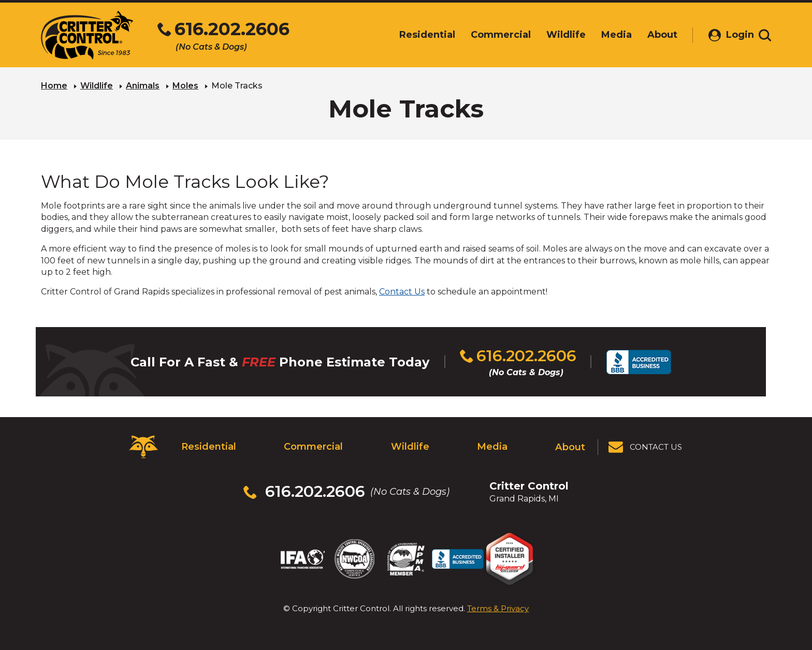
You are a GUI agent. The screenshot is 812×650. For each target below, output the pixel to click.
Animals (143, 86)
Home (54, 86)
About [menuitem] (651, 35)
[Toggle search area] (765, 35)
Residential (208, 447)
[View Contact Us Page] (646, 447)
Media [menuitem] (606, 35)
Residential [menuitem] (416, 35)
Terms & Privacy (498, 608)
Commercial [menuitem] (490, 35)
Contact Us (402, 292)
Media (492, 447)
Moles (185, 86)
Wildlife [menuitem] (555, 35)
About (570, 447)
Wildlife (97, 86)
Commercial (313, 447)
